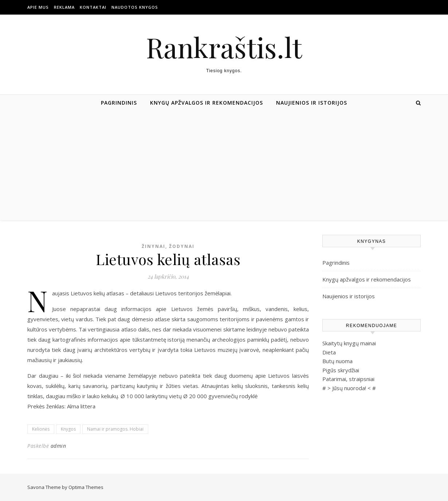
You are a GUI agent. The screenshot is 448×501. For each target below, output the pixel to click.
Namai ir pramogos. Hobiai (115, 429)
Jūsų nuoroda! (349, 388)
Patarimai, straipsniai (348, 379)
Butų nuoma (337, 361)
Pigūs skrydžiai (341, 370)
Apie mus (38, 7)
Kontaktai (93, 7)
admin (58, 446)
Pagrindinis (119, 103)
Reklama (64, 7)
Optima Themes (86, 487)
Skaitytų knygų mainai (349, 343)
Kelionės (41, 429)
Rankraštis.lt (224, 47)
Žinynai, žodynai (168, 246)
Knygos (68, 429)
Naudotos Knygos (135, 7)
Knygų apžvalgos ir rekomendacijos (207, 103)
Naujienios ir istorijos (312, 103)
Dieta (329, 352)
